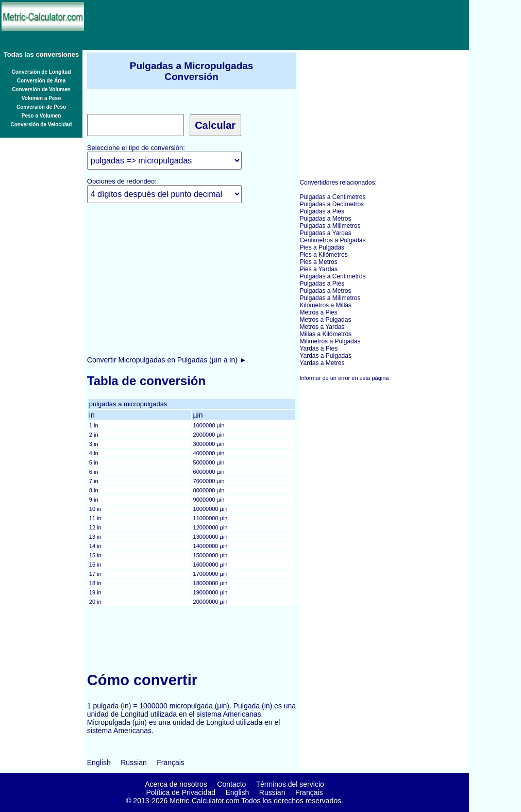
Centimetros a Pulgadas (332, 240)
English (99, 763)
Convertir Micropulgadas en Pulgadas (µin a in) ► (167, 360)
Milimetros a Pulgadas (330, 341)
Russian (134, 763)
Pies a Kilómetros (323, 255)
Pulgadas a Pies (322, 211)
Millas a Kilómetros (325, 334)
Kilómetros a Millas (325, 305)
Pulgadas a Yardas (325, 233)
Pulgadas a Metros (325, 219)
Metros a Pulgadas (325, 320)
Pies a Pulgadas (322, 247)
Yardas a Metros (322, 363)
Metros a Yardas (322, 327)
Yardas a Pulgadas (325, 356)
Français (171, 763)
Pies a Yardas (318, 269)
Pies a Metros (318, 262)
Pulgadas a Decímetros (332, 204)
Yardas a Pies (318, 349)
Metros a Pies (318, 312)
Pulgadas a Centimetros (332, 197)
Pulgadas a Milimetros (330, 226)
